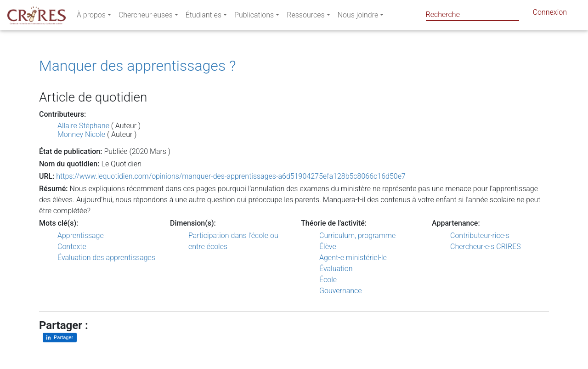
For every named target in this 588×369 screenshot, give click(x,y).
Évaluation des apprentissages (106, 258)
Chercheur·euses (146, 17)
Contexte (72, 247)
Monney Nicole (81, 134)
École (328, 280)
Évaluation (336, 269)
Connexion (550, 14)
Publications (254, 17)
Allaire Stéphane (83, 126)
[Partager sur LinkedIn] (60, 338)
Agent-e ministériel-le (353, 258)
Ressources (305, 17)
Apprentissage (81, 236)
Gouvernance (341, 291)
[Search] (472, 14)
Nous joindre (358, 17)
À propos (91, 17)
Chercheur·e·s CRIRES (486, 247)
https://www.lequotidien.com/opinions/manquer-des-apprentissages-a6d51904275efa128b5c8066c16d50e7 (231, 176)
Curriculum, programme (357, 236)
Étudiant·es (204, 17)
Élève (328, 247)
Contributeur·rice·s (480, 236)
